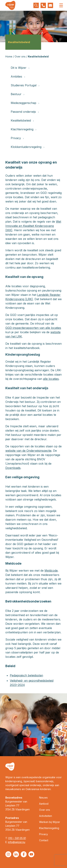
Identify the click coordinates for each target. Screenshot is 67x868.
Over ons (20, 56)
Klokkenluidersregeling (28, 147)
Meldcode (51, 571)
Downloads (13, 468)
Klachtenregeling (23, 129)
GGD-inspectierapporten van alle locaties (33, 328)
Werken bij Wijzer (50, 822)
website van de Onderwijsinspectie (28, 451)
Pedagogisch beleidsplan (26, 675)
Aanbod (44, 804)
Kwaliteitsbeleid (22, 120)
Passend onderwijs (25, 112)
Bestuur (18, 94)
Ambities (18, 76)
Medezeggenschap (25, 103)
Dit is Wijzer (20, 68)
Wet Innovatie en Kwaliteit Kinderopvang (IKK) (33, 226)
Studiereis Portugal (25, 85)
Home (9, 56)
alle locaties (51, 379)
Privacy (17, 138)
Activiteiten (46, 816)
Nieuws (43, 798)
